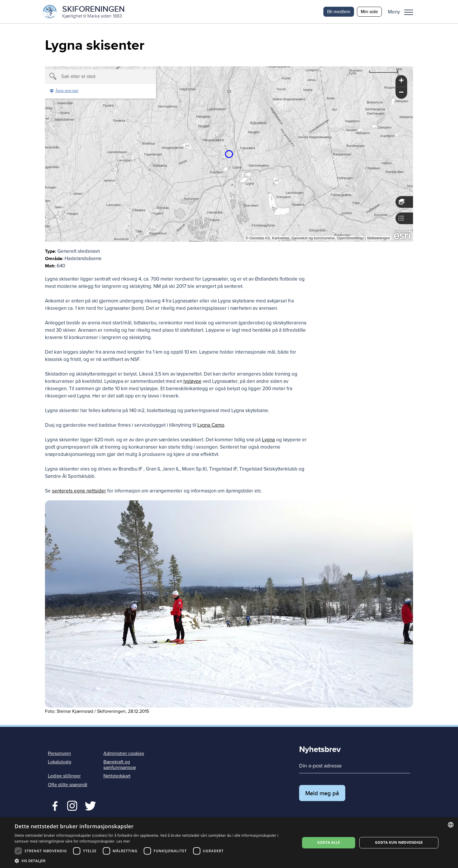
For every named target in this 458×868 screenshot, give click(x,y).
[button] (403, 12)
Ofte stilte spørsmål (68, 785)
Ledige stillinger (64, 776)
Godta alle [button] (329, 842)
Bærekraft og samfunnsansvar (120, 765)
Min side (369, 12)
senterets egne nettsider (79, 491)
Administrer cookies (124, 753)
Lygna (268, 440)
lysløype (192, 381)
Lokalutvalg (60, 762)
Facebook (54, 805)
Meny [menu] (409, 12)
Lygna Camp (211, 425)
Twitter (72, 805)
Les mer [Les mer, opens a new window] (123, 841)
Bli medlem (339, 12)
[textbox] (90, 77)
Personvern (59, 753)
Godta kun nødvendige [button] (399, 842)
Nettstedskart (117, 776)
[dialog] (229, 843)
